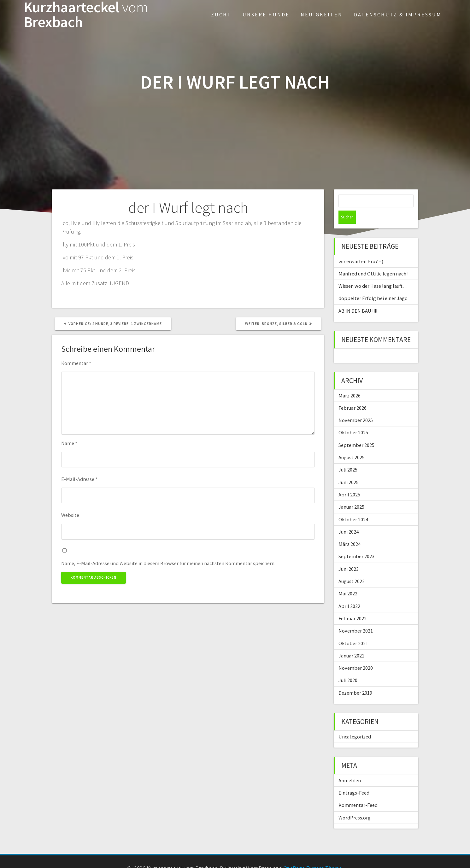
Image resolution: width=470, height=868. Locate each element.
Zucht (221, 14)
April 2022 (349, 593)
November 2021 (356, 617)
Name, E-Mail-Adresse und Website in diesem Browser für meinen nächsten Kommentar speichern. (168, 563)
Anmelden (350, 767)
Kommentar (76, 363)
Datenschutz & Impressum (398, 14)
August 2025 (352, 444)
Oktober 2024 (353, 506)
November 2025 (356, 407)
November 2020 (356, 655)
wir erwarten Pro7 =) (361, 248)
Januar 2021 (351, 642)
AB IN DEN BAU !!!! (358, 298)
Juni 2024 (349, 518)
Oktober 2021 (353, 630)
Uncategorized (355, 723)
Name (69, 443)
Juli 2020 (348, 667)
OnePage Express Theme (313, 855)
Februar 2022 (352, 605)
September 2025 (356, 432)
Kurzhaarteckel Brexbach (86, 15)
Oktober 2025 (353, 419)
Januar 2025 (351, 494)
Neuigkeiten (322, 14)
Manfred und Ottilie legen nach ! (373, 260)
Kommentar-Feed (358, 792)
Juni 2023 (349, 556)
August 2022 (352, 568)
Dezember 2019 (355, 680)
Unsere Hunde (266, 14)
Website (70, 515)
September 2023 (356, 543)
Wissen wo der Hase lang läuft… (373, 273)
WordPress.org (355, 804)
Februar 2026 (352, 395)
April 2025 (349, 481)
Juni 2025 (349, 469)
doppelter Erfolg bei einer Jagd (373, 285)
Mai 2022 (348, 580)
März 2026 (350, 382)
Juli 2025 (348, 456)
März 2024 (350, 531)
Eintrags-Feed (354, 779)
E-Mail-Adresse (79, 479)
